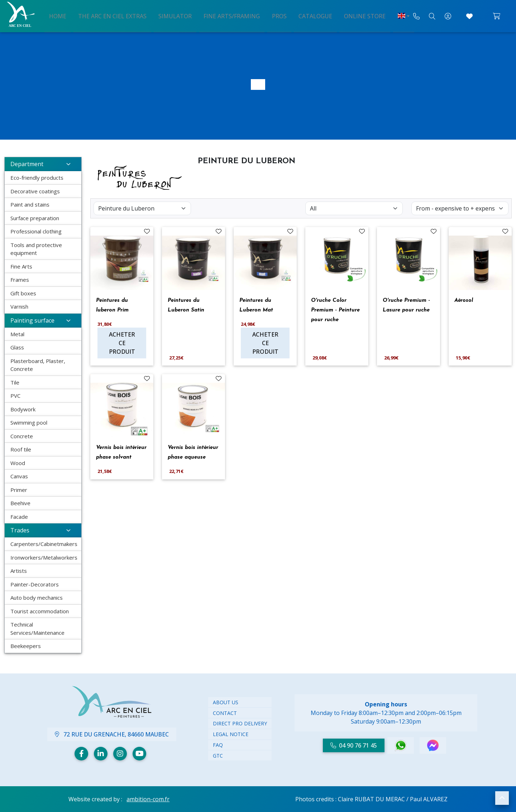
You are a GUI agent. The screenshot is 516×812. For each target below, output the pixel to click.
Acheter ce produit (122, 343)
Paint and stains (30, 204)
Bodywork (23, 409)
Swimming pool (29, 422)
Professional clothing (36, 231)
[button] (502, 798)
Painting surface (43, 320)
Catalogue (307, 15)
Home (73, 15)
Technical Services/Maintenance (37, 629)
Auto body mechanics (37, 598)
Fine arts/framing (233, 15)
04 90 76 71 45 (354, 745)
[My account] (448, 16)
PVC (15, 396)
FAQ (218, 745)
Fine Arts (21, 266)
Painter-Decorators (35, 584)
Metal (17, 334)
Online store (352, 15)
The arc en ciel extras (123, 15)
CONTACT (225, 713)
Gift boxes (23, 293)
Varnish (19, 306)
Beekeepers (26, 646)
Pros (275, 15)
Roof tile (21, 449)
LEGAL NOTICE (231, 734)
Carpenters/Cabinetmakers (44, 544)
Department (43, 164)
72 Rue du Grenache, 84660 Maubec (112, 734)
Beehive (20, 503)
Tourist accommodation (40, 611)
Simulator (181, 15)
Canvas (19, 476)
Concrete (22, 436)
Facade (19, 517)
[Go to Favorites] (469, 16)
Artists (19, 571)
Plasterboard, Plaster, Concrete (38, 365)
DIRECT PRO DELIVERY (240, 723)
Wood (18, 463)
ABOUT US (226, 702)
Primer (19, 490)
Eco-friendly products (37, 178)
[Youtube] (139, 754)
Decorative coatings (35, 191)
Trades (43, 530)
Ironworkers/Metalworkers (44, 557)
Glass (17, 347)
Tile (15, 382)
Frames (20, 280)
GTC (218, 756)
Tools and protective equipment (36, 249)
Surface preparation (35, 218)
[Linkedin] (101, 754)
